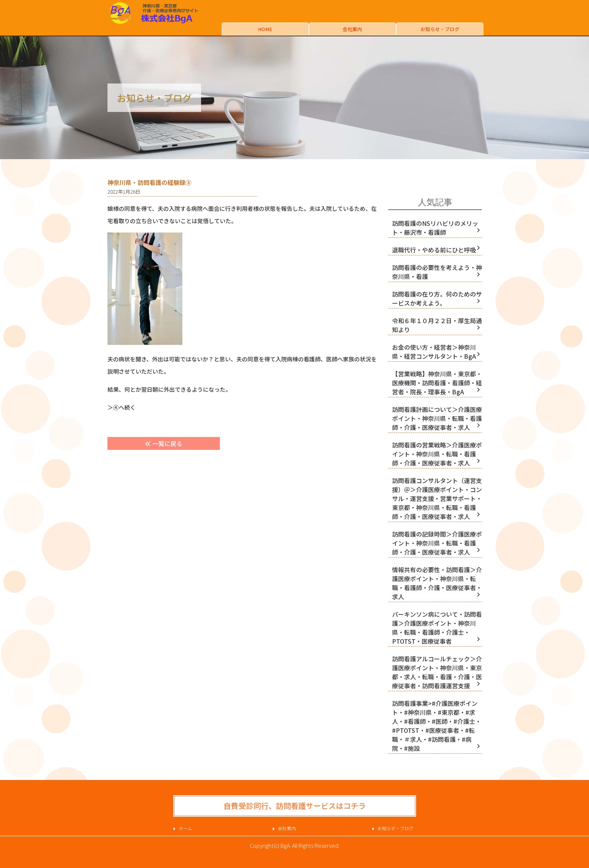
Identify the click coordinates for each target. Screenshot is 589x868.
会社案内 (352, 29)
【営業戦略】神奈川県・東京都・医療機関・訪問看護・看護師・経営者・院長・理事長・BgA (437, 383)
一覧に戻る (164, 443)
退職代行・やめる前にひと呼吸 (434, 250)
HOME (265, 29)
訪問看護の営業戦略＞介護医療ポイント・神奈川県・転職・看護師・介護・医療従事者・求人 (437, 454)
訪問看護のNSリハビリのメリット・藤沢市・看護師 (435, 228)
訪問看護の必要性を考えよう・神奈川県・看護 (437, 272)
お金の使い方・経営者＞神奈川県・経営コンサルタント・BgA (434, 352)
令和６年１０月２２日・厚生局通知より (437, 325)
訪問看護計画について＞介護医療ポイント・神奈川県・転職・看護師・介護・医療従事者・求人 (437, 418)
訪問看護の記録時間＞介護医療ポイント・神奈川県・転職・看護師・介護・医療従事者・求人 (437, 543)
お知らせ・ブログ (440, 29)
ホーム (185, 828)
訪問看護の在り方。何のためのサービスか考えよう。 (437, 298)
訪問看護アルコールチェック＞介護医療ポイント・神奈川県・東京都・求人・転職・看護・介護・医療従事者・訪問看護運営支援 (437, 672)
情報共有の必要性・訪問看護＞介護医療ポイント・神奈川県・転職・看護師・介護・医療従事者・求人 (437, 583)
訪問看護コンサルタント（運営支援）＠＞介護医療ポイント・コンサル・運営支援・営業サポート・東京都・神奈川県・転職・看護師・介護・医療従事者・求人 (437, 498)
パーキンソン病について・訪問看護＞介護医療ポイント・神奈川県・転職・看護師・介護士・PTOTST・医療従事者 (437, 628)
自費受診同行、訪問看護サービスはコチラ (295, 806)
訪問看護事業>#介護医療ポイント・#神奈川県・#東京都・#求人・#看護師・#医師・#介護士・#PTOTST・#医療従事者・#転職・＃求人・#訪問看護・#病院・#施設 (437, 726)
